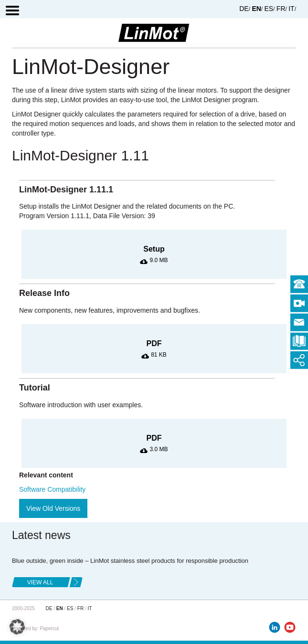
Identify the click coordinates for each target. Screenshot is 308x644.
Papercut (49, 628)
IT (291, 9)
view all (40, 582)
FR (281, 9)
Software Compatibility (52, 489)
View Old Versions (53, 508)
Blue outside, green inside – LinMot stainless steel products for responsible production (130, 561)
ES (269, 9)
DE (244, 9)
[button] (17, 627)
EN (256, 9)
